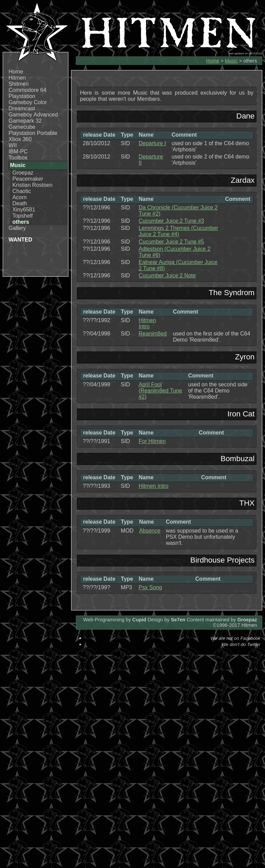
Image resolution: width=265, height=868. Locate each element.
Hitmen (17, 78)
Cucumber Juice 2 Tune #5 (171, 242)
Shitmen (19, 84)
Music (231, 61)
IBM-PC (18, 151)
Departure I (152, 143)
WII (13, 145)
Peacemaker (28, 179)
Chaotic (22, 191)
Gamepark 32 (25, 121)
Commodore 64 (27, 90)
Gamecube (22, 127)
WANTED (20, 240)
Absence (150, 531)
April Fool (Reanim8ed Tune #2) (160, 391)
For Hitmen (152, 441)
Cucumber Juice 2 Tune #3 (171, 221)
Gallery (17, 228)
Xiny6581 (24, 210)
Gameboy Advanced (33, 115)
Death (20, 203)
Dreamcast (22, 108)
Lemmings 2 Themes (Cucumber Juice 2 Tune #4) (178, 231)
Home (16, 72)
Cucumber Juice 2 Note (167, 275)
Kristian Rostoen (32, 185)
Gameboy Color (28, 102)
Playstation (22, 96)
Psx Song (150, 587)
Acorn (19, 197)
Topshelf (23, 216)
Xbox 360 (20, 139)
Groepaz (23, 173)
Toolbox (18, 158)
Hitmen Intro (147, 323)
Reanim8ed (153, 334)
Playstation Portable (33, 133)
